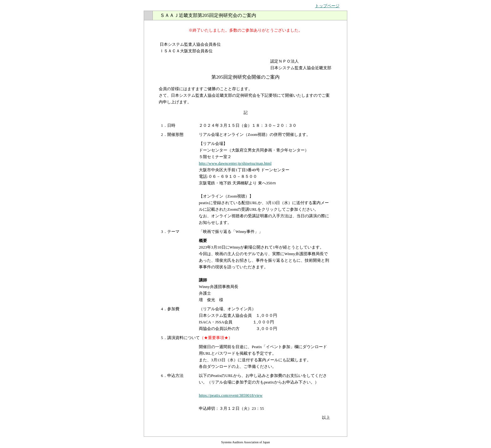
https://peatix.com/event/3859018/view (231, 395)
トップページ (327, 6)
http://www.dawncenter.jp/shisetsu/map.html (235, 163)
